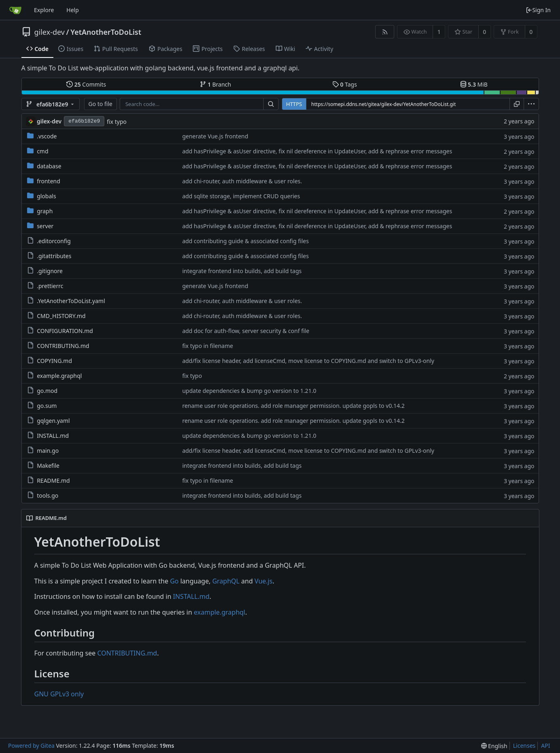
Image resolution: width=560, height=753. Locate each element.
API (545, 746)
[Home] (15, 10)
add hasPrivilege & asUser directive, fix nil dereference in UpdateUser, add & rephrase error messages (317, 151)
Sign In (538, 10)
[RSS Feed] (385, 32)
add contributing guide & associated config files (246, 241)
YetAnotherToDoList (106, 32)
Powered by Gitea (31, 746)
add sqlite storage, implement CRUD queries (241, 196)
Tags (345, 84)
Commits (86, 84)
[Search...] (271, 104)
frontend (49, 181)
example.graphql (59, 376)
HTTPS (294, 104)
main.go (48, 451)
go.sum (47, 406)
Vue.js (263, 581)
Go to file (100, 104)
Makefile (48, 466)
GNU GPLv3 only (59, 694)
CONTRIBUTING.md (63, 346)
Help (73, 10)
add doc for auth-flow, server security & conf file (246, 331)
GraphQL (226, 581)
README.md (53, 480)
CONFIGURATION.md (65, 331)
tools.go (48, 495)
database (49, 166)
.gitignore (50, 271)
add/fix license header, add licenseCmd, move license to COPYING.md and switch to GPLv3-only (308, 361)
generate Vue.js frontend (215, 136)
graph (45, 211)
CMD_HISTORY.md (61, 316)
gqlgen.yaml (53, 421)
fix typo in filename (208, 346)
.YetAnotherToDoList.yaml (71, 301)
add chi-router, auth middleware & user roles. (242, 181)
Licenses (524, 746)
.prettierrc (50, 286)
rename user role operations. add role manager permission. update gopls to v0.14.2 (294, 406)
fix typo (117, 122)
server (45, 226)
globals (46, 196)
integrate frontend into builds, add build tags (242, 271)
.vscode (47, 136)
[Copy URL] (517, 104)
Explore (44, 10)
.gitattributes (54, 256)
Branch (216, 84)
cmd (42, 151)
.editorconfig (54, 241)
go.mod (47, 391)
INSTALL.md (53, 436)
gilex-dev (50, 32)
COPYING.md (54, 361)
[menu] (531, 104)
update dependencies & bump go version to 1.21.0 (249, 391)
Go (174, 581)
